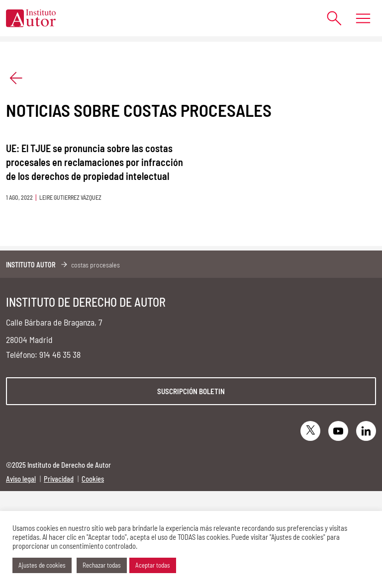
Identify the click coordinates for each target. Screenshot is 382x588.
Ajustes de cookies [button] (42, 565)
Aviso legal (21, 479)
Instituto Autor (31, 265)
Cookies (93, 479)
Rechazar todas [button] (102, 565)
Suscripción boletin (191, 391)
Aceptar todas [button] (153, 565)
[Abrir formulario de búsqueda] (330, 18)
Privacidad (59, 479)
